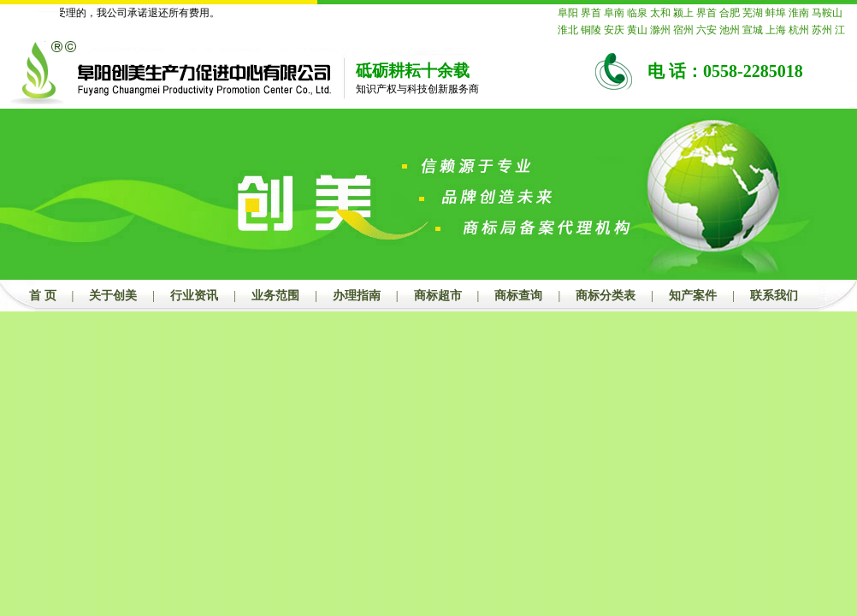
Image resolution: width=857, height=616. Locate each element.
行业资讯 (194, 296)
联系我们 (774, 296)
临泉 (637, 13)
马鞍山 (827, 13)
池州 (730, 30)
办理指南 (357, 296)
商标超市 (438, 296)
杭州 (799, 30)
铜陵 (591, 30)
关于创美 (113, 296)
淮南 (799, 13)
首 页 (43, 296)
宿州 (683, 30)
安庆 (614, 30)
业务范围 (275, 296)
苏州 (822, 30)
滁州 (660, 30)
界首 (591, 13)
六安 (706, 30)
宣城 (753, 30)
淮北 (568, 30)
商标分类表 (606, 296)
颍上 (683, 13)
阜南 (614, 13)
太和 (660, 13)
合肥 (730, 13)
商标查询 (518, 296)
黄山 (637, 30)
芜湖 (753, 13)
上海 (776, 30)
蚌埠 (776, 13)
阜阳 (568, 13)
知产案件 (693, 296)
